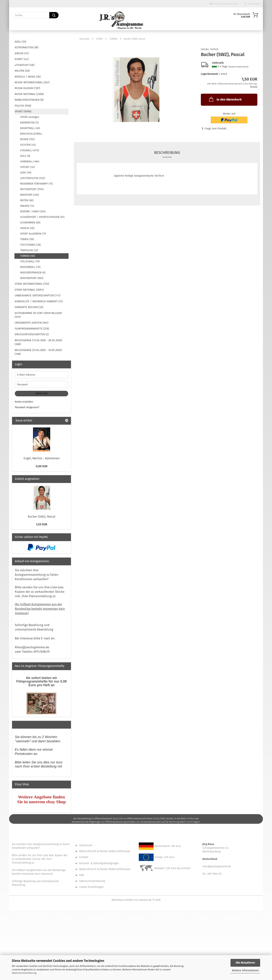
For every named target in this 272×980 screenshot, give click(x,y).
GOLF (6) (25, 156)
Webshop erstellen (123, 900)
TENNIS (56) (27, 239)
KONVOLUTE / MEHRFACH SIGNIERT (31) (39, 301)
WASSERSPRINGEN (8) (33, 273)
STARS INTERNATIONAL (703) (32, 284)
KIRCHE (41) (22, 53)
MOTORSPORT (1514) (32, 189)
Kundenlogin (252, 4)
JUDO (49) (26, 173)
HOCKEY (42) (28, 167)
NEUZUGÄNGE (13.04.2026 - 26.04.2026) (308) (38, 342)
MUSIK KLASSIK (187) (27, 88)
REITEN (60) (27, 200)
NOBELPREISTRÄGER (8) (29, 100)
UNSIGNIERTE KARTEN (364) (31, 323)
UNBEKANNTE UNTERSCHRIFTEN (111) (38, 295)
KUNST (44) (22, 59)
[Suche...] (54, 15)
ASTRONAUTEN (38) (26, 47)
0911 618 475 (214, 874)
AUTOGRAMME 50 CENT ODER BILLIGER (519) (38, 315)
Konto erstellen (24, 402)
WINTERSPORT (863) (32, 278)
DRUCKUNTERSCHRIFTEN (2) (32, 334)
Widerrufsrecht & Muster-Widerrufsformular (105, 851)
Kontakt (84, 857)
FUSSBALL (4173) (30, 150)
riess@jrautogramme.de (217, 866)
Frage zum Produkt (215, 129)
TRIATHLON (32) (29, 250)
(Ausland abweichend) (238, 67)
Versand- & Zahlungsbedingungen (99, 863)
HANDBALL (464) (30, 162)
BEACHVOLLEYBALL (31, 134)
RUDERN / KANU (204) (33, 211)
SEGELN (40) (27, 228)
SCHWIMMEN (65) (30, 223)
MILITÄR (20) (22, 71)
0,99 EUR (42, 466)
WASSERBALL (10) (30, 267)
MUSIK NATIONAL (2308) (29, 94)
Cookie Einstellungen (91, 887)
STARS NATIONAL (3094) (29, 290)
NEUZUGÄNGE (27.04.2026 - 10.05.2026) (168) (38, 352)
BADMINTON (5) (29, 123)
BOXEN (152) (27, 139)
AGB (81, 875)
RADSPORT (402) (30, 195)
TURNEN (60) (28, 256)
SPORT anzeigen (30, 117)
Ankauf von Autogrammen (224, 4)
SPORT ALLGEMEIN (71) (33, 234)
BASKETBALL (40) (30, 128)
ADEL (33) (20, 42)
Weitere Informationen (245, 970)
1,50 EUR (42, 524)
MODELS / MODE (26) (28, 77)
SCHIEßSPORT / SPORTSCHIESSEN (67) (42, 217)
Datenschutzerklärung (24, 973)
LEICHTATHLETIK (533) (33, 178)
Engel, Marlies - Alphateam (42, 458)
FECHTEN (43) (28, 145)
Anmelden (42, 394)
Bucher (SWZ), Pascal (42, 517)
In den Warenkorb (225, 99)
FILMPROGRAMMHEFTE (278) (32, 329)
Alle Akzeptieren (245, 963)
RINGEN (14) (27, 206)
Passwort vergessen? (27, 407)
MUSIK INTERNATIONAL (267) (32, 82)
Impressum (86, 845)
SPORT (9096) (23, 111)
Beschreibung (167, 153)
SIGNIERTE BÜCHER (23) (29, 307)
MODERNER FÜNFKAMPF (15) (37, 184)
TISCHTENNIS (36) (30, 245)
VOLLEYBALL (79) (30, 261)
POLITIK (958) (23, 106)
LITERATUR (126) (25, 65)
